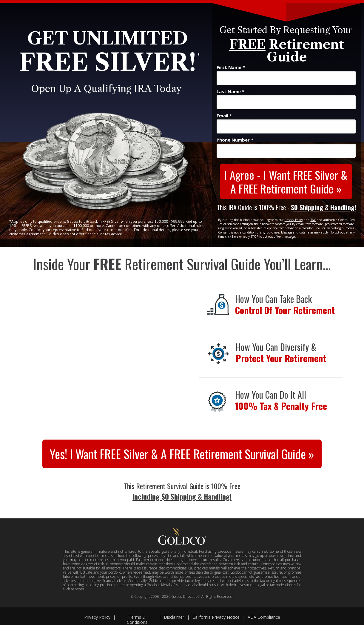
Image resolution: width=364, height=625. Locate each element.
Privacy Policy (294, 220)
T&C (313, 220)
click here (232, 237)
